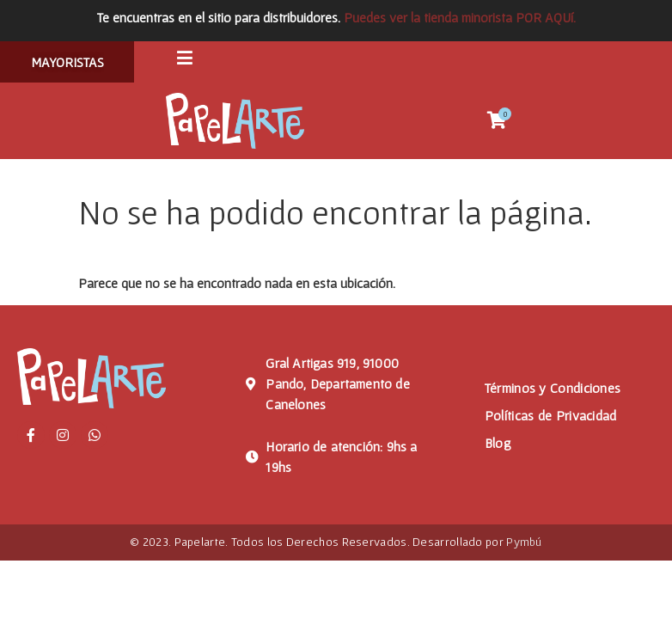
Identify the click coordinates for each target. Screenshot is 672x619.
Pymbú (524, 546)
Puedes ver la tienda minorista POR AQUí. (460, 17)
